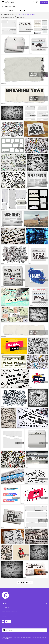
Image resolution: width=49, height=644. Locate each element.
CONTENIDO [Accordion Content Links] (25, 603)
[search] (4, 6)
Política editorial (17, 637)
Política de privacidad (26, 637)
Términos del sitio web (7, 637)
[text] (26, 6)
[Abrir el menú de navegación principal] (3, 2)
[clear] (48, 6)
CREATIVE (11, 10)
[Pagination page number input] (19, 583)
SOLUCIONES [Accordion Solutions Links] (25, 608)
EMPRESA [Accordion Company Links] (25, 616)
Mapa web (7, 638)
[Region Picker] (25, 630)
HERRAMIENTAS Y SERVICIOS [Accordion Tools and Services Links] (25, 612)
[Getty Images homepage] (9, 2)
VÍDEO (24, 10)
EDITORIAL (18, 10)
